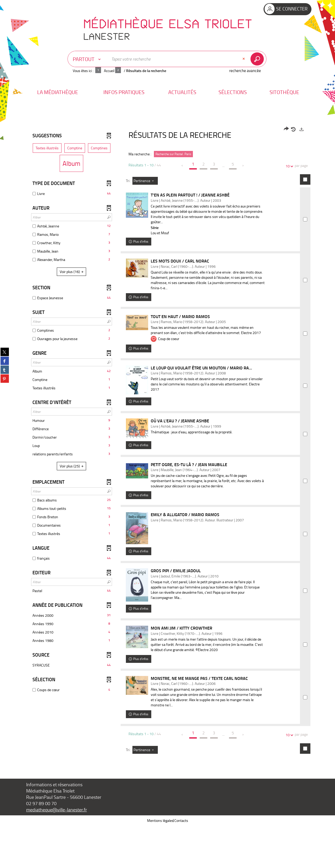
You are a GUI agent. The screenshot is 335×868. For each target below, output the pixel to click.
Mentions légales (160, 863)
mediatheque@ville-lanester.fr (57, 852)
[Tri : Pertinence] (145, 181)
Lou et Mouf (166, 233)
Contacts (181, 863)
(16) (72, 272)
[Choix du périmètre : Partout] (88, 59)
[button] (58, 92)
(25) (72, 466)
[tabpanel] (167, 463)
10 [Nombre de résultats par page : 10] (288, 166)
